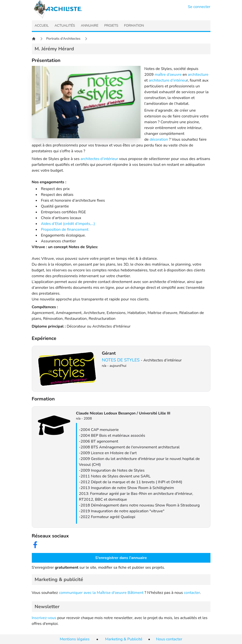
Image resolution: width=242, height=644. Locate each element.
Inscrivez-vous (44, 618)
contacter (192, 593)
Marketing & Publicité (124, 639)
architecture (198, 75)
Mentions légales (75, 639)
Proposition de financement (65, 230)
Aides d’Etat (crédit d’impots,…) (68, 224)
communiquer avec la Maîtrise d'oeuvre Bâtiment (101, 593)
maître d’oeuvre (168, 75)
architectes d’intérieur (99, 159)
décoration (159, 139)
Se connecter (199, 7)
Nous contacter (169, 639)
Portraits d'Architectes (63, 39)
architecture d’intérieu (168, 80)
